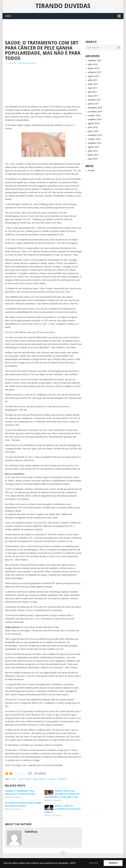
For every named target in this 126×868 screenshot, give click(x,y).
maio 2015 (93, 159)
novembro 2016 (95, 112)
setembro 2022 (95, 60)
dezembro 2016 (95, 108)
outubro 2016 (94, 116)
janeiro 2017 (94, 104)
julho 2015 (93, 151)
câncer (13, 779)
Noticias (13, 63)
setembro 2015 (95, 143)
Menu (8, 16)
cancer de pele (24, 779)
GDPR (73, 863)
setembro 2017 (95, 72)
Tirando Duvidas (63, 6)
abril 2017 (92, 92)
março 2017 (93, 96)
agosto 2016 (94, 123)
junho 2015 (93, 155)
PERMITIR (113, 863)
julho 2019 (93, 64)
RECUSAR (94, 863)
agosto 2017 (94, 76)
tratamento (62, 779)
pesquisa (51, 779)
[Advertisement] (58, 29)
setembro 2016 (95, 119)
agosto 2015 (94, 147)
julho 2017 (93, 80)
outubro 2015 (94, 139)
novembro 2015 (95, 135)
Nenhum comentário (28, 63)
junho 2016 (93, 131)
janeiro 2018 (94, 68)
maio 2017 (93, 88)
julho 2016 (93, 127)
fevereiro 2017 (95, 100)
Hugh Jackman (39, 779)
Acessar (91, 170)
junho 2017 (93, 84)
